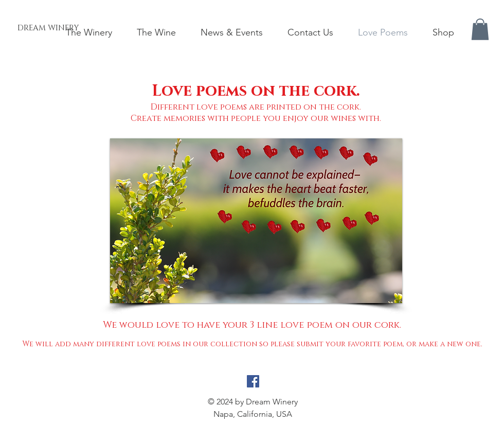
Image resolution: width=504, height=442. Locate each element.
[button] (480, 29)
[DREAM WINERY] (48, 28)
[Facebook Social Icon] (253, 381)
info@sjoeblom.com (253, 426)
